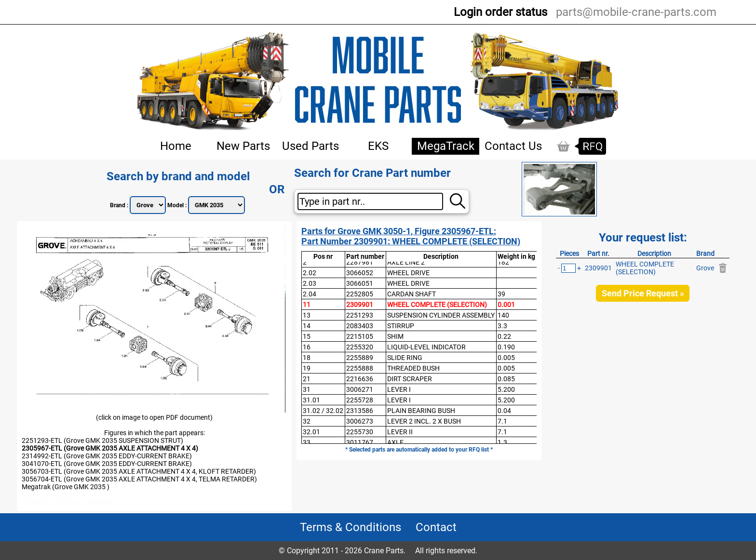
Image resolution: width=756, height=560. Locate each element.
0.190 (506, 347)
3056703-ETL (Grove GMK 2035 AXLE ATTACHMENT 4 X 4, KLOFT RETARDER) (139, 471)
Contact (436, 527)
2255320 (360, 347)
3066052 (360, 273)
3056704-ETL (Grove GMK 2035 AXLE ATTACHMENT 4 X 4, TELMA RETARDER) (139, 479)
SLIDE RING (405, 358)
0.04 (504, 411)
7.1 (502, 421)
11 (307, 305)
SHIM (395, 336)
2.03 (310, 283)
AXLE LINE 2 (406, 262)
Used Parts (310, 146)
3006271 (360, 389)
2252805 (360, 294)
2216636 (360, 379)
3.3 (502, 326)
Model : (178, 205)
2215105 (360, 336)
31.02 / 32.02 (323, 411)
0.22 (504, 336)
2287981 (360, 262)
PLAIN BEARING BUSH (421, 411)
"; (148, 205)
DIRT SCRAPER (410, 379)
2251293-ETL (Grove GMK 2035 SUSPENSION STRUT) (102, 440)
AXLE (395, 442)
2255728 (360, 400)
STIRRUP (401, 326)
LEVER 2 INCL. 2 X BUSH (424, 421)
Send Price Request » (643, 293)
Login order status (500, 12)
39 (501, 294)
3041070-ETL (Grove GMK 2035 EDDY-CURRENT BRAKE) (107, 464)
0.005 (506, 358)
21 (307, 379)
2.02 (310, 273)
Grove (705, 268)
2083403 (360, 326)
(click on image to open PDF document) (154, 417)
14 (307, 326)
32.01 (311, 432)
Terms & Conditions (351, 527)
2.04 (310, 294)
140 (503, 315)
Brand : (120, 205)
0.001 (506, 305)
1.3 (502, 442)
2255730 (360, 432)
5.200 (506, 389)
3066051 (360, 283)
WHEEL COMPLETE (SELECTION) (437, 305)
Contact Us (513, 146)
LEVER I (399, 389)
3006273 (360, 421)
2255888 (360, 368)
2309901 (360, 305)
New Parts (243, 146)
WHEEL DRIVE (408, 273)
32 (307, 421)
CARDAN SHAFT (412, 294)
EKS (378, 146)
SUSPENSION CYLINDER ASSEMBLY (441, 315)
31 (307, 389)
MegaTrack (446, 146)
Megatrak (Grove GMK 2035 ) (66, 487)
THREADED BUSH (413, 368)
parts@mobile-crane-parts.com (636, 12)
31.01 (311, 400)
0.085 (506, 379)
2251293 (360, 315)
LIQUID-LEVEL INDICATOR (426, 347)
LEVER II (400, 432)
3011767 (360, 442)
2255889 (360, 358)
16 (307, 347)
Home (176, 146)
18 (307, 358)
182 (503, 262)
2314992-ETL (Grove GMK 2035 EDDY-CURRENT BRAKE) (107, 456)
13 (307, 315)
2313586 (360, 411)
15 (307, 336)
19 (307, 368)
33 (307, 442)
